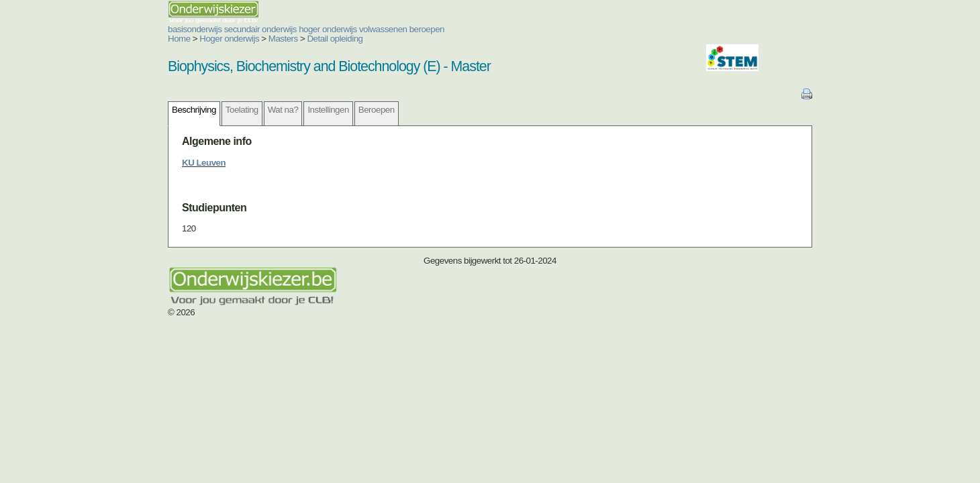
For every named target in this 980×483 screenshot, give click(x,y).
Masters (203, 39)
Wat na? (203, 110)
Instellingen (247, 110)
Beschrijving (113, 110)
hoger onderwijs (247, 29)
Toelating (161, 110)
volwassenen (303, 29)
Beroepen (296, 110)
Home (99, 39)
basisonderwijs (114, 29)
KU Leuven (123, 163)
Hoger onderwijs (149, 39)
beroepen (346, 29)
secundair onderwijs (180, 29)
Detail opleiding (254, 39)
